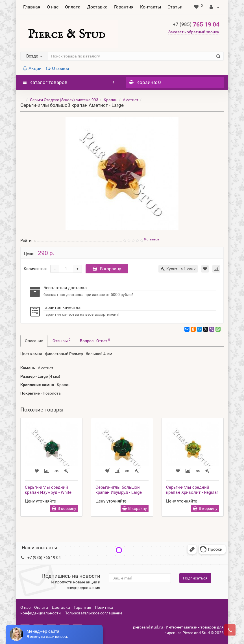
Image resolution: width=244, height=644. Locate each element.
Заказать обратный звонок (194, 32)
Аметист (126, 100)
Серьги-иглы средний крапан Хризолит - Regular (192, 490)
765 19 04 (196, 25)
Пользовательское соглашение (93, 613)
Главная (32, 7)
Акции (32, 68)
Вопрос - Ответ (95, 340)
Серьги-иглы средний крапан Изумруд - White (48, 490)
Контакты (151, 7)
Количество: (35, 269)
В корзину (107, 269)
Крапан (106, 100)
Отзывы (57, 68)
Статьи (175, 7)
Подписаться (195, 578)
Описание (34, 341)
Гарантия (124, 7)
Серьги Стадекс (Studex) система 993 (60, 100)
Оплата (73, 7)
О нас (53, 7)
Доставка (97, 7)
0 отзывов (152, 239)
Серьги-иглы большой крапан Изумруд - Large (119, 490)
